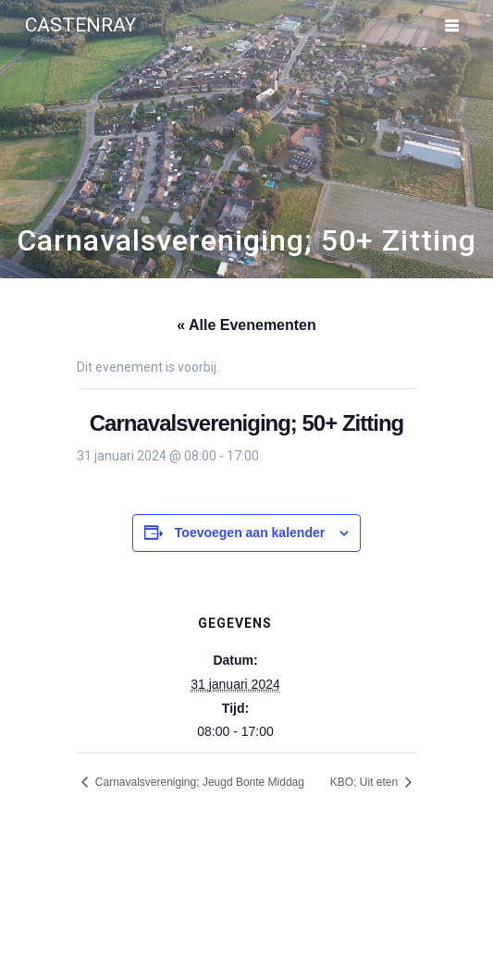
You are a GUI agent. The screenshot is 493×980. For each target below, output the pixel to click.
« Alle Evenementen (246, 325)
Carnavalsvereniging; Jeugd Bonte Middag (197, 782)
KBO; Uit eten (366, 782)
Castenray (80, 25)
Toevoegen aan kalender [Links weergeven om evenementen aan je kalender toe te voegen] (250, 533)
